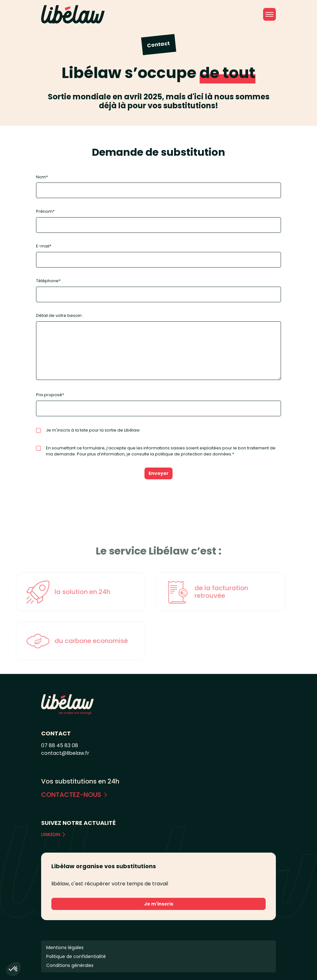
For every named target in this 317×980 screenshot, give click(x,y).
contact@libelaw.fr (65, 753)
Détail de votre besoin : (158, 347)
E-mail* (158, 255)
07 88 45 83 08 (60, 745)
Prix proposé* (158, 404)
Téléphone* (158, 290)
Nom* (158, 186)
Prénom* (158, 221)
